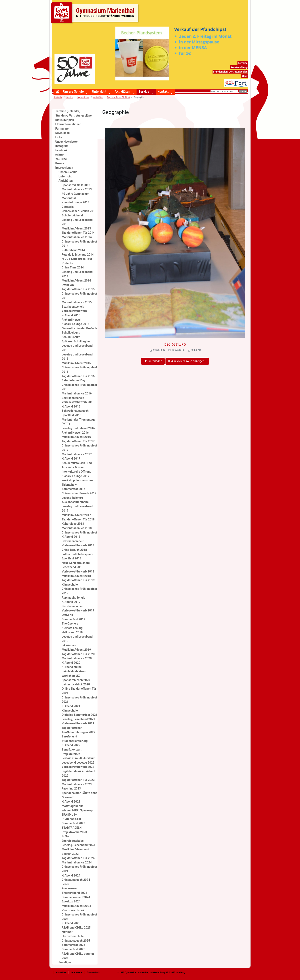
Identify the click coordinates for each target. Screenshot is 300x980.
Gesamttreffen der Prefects (80, 328)
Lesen (66, 884)
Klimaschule (70, 585)
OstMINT (68, 615)
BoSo (65, 836)
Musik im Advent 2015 (76, 363)
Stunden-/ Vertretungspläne (73, 116)
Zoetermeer (69, 888)
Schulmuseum (71, 337)
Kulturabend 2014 (73, 250)
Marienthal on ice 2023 (77, 784)
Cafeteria (68, 207)
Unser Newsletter (67, 142)
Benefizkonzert (72, 750)
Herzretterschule (73, 936)
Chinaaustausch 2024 (76, 880)
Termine (243, 63)
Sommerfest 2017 (73, 489)
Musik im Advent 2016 (76, 437)
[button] (87, 93)
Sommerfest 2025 (73, 945)
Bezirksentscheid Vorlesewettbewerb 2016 (78, 400)
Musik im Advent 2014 (76, 281)
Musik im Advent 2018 (76, 576)
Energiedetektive (73, 841)
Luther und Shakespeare (78, 554)
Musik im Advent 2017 (76, 515)
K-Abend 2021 (71, 706)
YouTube (61, 159)
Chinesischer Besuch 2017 (79, 493)
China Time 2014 (73, 268)
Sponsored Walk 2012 (76, 185)
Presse (60, 163)
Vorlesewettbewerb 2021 (78, 723)
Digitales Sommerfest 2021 (80, 715)
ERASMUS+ (69, 815)
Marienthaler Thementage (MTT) (79, 422)
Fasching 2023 (71, 789)
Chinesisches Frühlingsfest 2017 (79, 448)
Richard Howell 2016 (75, 433)
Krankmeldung (239, 67)
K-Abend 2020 (71, 663)
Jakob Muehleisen (74, 671)
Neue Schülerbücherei (76, 563)
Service (144, 92)
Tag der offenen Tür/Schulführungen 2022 (79, 730)
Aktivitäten (122, 92)
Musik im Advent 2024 (76, 906)
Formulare (62, 129)
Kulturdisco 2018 (73, 524)
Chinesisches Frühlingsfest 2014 (79, 244)
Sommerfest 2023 (73, 823)
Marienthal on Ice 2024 (77, 863)
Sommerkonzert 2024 (76, 897)
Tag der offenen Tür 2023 (78, 780)
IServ (245, 76)
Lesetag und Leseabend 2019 (77, 639)
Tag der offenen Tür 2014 (118, 97)
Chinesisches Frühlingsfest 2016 (79, 370)
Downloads (62, 133)
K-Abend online (72, 667)
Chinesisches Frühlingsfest (79, 533)
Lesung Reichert (72, 498)
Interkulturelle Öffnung (77, 472)
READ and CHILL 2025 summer (76, 930)
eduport (243, 81)
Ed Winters (69, 645)
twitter (60, 155)
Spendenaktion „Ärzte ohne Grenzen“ (80, 795)
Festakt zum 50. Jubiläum (79, 758)
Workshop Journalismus (78, 480)
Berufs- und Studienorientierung (75, 739)
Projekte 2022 (71, 754)
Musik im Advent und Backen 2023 (75, 852)
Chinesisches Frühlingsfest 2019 (79, 591)
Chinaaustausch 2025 (76, 941)
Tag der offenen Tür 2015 (78, 289)
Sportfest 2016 (71, 415)
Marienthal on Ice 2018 (77, 528)
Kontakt (163, 92)
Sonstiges (65, 962)
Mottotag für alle (73, 806)
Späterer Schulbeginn (76, 342)
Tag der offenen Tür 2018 (78, 520)
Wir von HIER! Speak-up (77, 811)
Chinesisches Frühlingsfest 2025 (79, 917)
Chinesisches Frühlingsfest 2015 (79, 296)
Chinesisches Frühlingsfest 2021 (79, 700)
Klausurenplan (65, 120)
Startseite (58, 97)
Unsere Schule (73, 92)
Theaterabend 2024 (74, 893)
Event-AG (68, 285)
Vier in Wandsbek (73, 910)
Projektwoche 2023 (74, 832)
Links (59, 137)
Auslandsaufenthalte (75, 502)
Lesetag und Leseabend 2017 (77, 509)
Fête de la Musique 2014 (78, 255)
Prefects (67, 263)
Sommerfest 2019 (73, 619)
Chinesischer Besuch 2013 (79, 211)
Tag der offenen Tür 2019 (78, 580)
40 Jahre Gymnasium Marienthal (76, 196)
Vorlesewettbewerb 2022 (78, 767)
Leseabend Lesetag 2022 (78, 763)
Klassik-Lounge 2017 (76, 476)
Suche (243, 92)
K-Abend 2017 (71, 459)
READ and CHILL (72, 819)
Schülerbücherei (72, 216)
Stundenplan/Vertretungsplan (230, 72)
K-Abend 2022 (71, 745)
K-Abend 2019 (71, 602)
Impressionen (83, 97)
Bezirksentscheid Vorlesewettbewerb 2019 (78, 609)
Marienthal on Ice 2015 (77, 302)
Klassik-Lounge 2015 (76, 324)
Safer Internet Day (73, 380)
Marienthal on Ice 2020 (77, 658)
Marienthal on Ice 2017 (77, 454)
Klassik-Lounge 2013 (76, 202)
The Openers (70, 624)
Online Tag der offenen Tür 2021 (79, 691)
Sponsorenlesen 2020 (76, 680)
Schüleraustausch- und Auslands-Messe (77, 465)
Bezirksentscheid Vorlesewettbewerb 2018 (78, 543)
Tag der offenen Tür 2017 (78, 441)
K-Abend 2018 (71, 537)
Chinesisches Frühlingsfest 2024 (79, 869)
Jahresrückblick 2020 (76, 685)
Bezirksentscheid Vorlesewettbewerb (74, 309)
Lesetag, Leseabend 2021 (78, 719)
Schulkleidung (71, 333)
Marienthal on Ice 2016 (77, 394)
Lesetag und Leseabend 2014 (77, 274)
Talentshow (69, 485)
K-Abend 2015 (71, 315)
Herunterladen (153, 361)
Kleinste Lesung (72, 628)
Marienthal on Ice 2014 (77, 237)
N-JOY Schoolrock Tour (77, 259)
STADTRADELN (72, 828)
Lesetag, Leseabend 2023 (78, 845)
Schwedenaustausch (75, 411)
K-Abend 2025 (71, 923)
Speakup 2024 (71, 902)
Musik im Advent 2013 (76, 229)
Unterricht (99, 92)
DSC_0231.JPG (175, 345)
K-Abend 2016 (71, 407)
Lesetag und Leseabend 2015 (77, 348)
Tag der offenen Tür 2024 (78, 858)
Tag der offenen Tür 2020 (78, 654)
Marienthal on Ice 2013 (77, 189)
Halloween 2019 (72, 632)
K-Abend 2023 (71, 802)
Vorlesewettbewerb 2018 (78, 572)
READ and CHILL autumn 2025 (78, 956)
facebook (61, 150)
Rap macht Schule (73, 598)
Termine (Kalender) (68, 111)
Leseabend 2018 (72, 567)
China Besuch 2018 (74, 550)
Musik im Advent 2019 (76, 650)
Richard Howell (71, 320)
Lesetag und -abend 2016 (78, 428)
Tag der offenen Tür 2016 (78, 376)
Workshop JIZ (71, 676)
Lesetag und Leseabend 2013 (77, 222)
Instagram (62, 146)
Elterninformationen (68, 124)
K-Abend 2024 (71, 876)
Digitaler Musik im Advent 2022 (79, 774)
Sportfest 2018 (71, 559)
